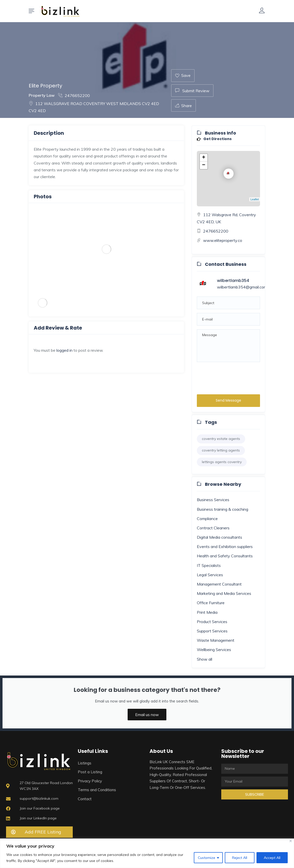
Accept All (272, 858)
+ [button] (204, 158)
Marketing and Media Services (224, 593)
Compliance (207, 519)
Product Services (212, 622)
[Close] (291, 841)
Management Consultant (219, 584)
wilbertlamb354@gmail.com (242, 287)
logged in (64, 350)
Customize (207, 858)
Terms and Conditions (97, 790)
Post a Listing (90, 772)
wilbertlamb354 (233, 281)
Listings (85, 763)
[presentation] (235, 377)
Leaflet (255, 199)
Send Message (228, 400)
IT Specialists (209, 565)
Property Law (42, 95)
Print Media (207, 612)
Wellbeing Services (214, 650)
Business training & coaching (223, 509)
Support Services (212, 631)
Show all (205, 659)
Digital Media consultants (219, 537)
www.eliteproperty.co (223, 240)
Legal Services (210, 575)
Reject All (240, 858)
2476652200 (74, 95)
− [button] (204, 165)
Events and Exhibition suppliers (225, 546)
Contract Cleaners (213, 528)
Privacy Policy (90, 781)
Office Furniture (211, 603)
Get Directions (214, 139)
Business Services (213, 500)
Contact (85, 799)
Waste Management (216, 640)
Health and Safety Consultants (225, 556)
